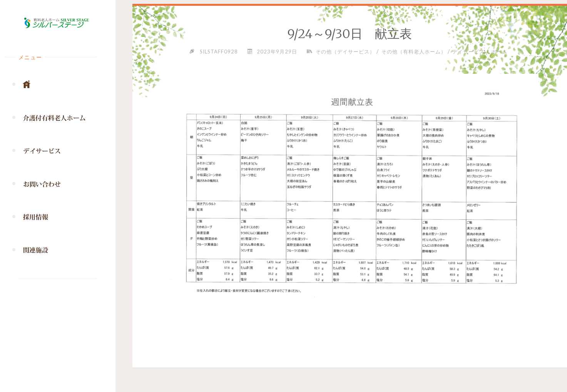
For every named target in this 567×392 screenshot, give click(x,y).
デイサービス (468, 52)
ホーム (499, 52)
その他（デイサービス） (345, 52)
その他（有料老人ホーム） (414, 52)
